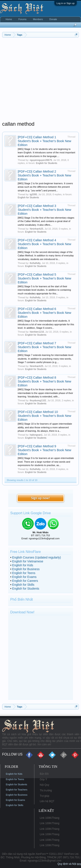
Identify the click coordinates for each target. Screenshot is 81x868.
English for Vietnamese (28, 561)
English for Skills (23, 585)
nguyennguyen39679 (41, 160)
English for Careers (25, 581)
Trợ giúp (44, 796)
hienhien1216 (37, 332)
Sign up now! (40, 498)
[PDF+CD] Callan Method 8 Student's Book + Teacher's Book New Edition (44, 381)
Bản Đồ (44, 774)
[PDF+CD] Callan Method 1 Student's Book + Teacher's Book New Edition (44, 141)
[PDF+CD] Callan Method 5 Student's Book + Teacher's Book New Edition (44, 278)
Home (9, 19)
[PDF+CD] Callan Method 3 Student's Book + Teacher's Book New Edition (44, 210)
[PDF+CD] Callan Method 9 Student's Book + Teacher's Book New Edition (44, 450)
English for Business (26, 569)
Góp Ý (43, 779)
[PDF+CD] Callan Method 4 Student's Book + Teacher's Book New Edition (44, 244)
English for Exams (24, 577)
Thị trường (46, 790)
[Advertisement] (40, 80)
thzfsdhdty (35, 263)
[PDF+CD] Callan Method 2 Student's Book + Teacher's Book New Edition (44, 175)
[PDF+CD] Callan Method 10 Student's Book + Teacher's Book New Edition (44, 416)
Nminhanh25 (37, 229)
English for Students (46, 163)
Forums (22, 19)
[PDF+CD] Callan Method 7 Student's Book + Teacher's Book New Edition (44, 347)
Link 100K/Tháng (50, 818)
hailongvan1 (36, 435)
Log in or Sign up (66, 3)
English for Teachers (17, 790)
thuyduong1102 (38, 400)
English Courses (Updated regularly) (37, 557)
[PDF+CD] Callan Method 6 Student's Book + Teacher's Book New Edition (44, 313)
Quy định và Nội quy (69, 864)
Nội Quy (44, 785)
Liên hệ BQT (47, 801)
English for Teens (24, 573)
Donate (53, 19)
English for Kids (23, 565)
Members (38, 19)
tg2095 (33, 194)
